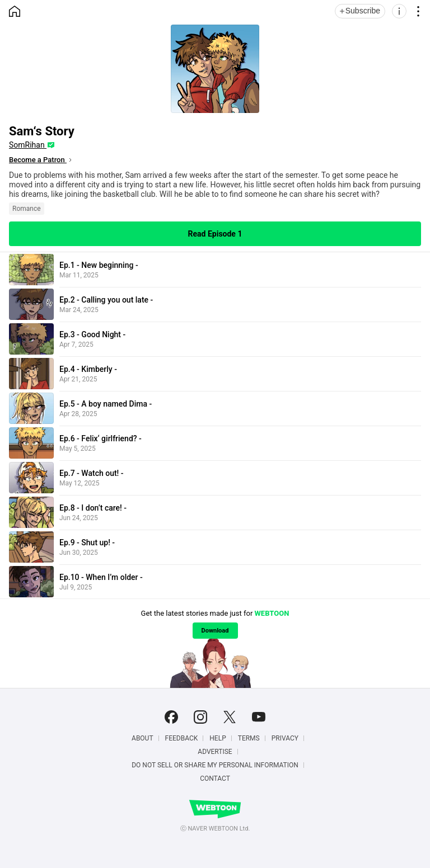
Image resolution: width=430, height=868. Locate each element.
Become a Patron (38, 160)
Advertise (215, 752)
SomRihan (28, 145)
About (142, 738)
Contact (215, 779)
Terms (249, 738)
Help (218, 738)
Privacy (285, 738)
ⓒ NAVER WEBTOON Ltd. (215, 829)
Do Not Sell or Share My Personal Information (215, 765)
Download (215, 631)
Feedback (182, 738)
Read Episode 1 (215, 234)
